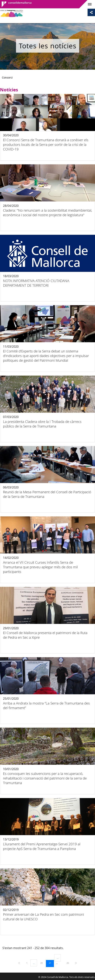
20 (43, 963)
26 (69, 963)
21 (51, 963)
